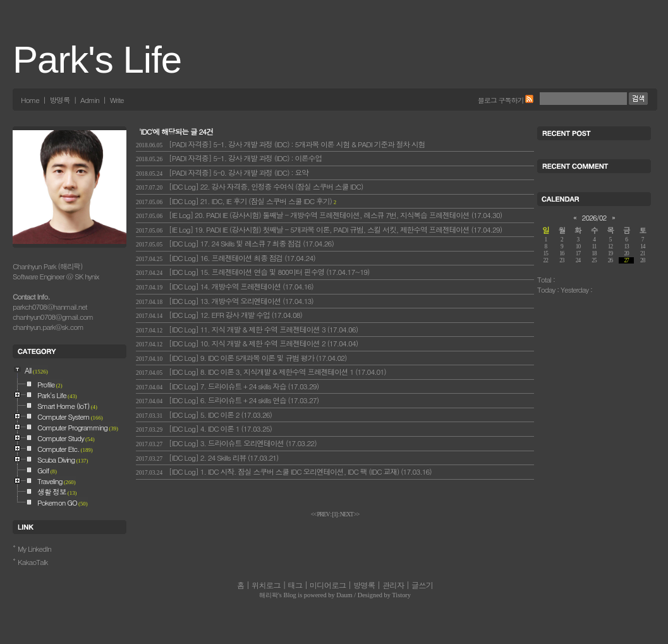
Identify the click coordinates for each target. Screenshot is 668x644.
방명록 (59, 100)
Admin (90, 100)
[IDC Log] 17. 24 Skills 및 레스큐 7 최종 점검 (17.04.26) (235, 243)
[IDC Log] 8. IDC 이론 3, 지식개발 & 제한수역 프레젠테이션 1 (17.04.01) (261, 372)
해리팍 (269, 595)
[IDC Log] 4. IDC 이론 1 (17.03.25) (204, 428)
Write (117, 100)
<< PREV (321, 514)
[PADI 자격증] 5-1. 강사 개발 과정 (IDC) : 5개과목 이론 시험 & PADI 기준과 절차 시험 (280, 144)
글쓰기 (422, 585)
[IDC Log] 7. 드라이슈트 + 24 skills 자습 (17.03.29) (227, 386)
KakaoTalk (33, 562)
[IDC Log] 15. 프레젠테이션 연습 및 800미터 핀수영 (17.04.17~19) (252, 272)
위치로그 (266, 585)
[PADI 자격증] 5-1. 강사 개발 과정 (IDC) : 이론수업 (229, 158)
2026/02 (594, 217)
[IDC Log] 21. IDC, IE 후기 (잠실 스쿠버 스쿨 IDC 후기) (236, 201)
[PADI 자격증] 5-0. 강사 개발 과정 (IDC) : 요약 (222, 173)
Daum (344, 595)
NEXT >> (350, 514)
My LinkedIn (34, 549)
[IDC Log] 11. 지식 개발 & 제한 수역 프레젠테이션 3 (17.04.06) (247, 329)
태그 (295, 585)
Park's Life (97, 60)
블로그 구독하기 (501, 100)
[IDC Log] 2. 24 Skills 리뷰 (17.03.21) (207, 458)
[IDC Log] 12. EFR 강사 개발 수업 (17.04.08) (219, 315)
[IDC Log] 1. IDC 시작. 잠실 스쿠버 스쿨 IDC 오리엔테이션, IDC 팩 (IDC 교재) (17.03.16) (284, 471)
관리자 (393, 585)
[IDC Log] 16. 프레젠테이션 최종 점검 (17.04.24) (226, 258)
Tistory (401, 595)
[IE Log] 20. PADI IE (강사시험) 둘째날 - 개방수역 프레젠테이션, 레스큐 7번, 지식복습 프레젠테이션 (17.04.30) (319, 215)
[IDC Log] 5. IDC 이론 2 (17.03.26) (204, 415)
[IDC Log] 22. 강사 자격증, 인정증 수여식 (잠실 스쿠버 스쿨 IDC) (249, 186)
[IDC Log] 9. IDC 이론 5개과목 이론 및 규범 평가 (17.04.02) (241, 358)
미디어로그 (328, 585)
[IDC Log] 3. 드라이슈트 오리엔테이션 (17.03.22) (226, 443)
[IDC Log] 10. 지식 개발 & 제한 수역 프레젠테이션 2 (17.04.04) (247, 343)
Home (30, 100)
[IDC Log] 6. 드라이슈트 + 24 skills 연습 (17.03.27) (227, 400)
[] (335, 514)
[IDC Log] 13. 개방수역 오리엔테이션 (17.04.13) (225, 301)
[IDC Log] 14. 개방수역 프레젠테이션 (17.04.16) (225, 286)
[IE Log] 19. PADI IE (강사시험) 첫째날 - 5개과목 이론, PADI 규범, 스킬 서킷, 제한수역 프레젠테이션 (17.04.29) (319, 229)
